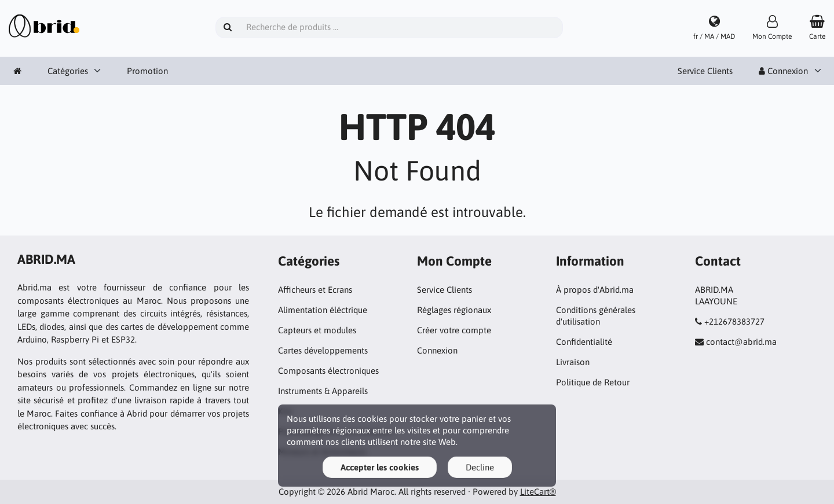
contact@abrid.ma (741, 342)
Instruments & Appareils (323, 391)
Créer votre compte (454, 330)
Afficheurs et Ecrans (315, 290)
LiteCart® (538, 492)
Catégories (68, 71)
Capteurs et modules (317, 330)
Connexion (783, 71)
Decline (480, 467)
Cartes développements (323, 350)
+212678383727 (734, 321)
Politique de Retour (593, 382)
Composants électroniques (328, 371)
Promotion (147, 71)
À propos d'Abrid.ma (595, 290)
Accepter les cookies (380, 467)
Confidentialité (584, 342)
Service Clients (705, 71)
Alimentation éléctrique (323, 310)
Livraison (573, 362)
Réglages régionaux (454, 310)
